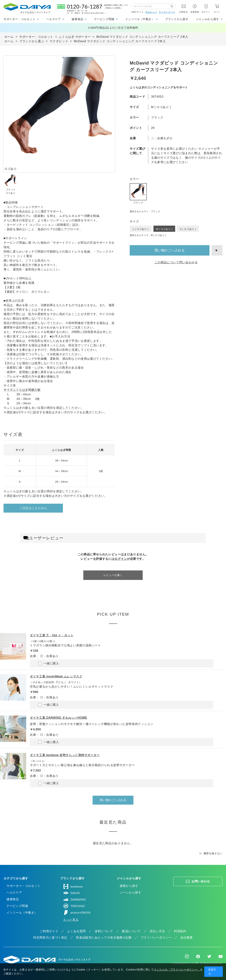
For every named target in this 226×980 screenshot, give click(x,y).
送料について (104, 931)
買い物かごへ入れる (170, 250)
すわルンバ (151, 12)
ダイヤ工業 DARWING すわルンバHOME (59, 718)
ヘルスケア (14, 892)
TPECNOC (74, 906)
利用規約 (180, 931)
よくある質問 (76, 931)
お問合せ (184, 12)
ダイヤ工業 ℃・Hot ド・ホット (52, 635)
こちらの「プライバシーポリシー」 (178, 970)
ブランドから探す (177, 19)
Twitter (209, 956)
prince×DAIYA (77, 912)
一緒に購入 (49, 664)
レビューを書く (113, 575)
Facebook (198, 956)
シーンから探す (130, 892)
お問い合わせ (201, 881)
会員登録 (195, 12)
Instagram (187, 956)
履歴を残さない (213, 853)
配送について (131, 931)
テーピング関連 (17, 906)
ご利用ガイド (49, 931)
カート (217, 12)
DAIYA (71, 893)
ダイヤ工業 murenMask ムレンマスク (56, 676)
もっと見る (71, 920)
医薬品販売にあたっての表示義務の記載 (104, 938)
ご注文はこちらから (33, 508)
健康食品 (13, 899)
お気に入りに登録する (217, 250)
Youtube (221, 956)
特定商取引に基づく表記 (50, 938)
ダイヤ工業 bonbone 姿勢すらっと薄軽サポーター (65, 755)
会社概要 (187, 938)
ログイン (206, 12)
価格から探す (129, 886)
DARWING (74, 899)
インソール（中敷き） (22, 913)
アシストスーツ (167, 12)
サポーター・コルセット (23, 886)
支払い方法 (157, 931)
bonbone (73, 886)
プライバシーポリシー (156, 938)
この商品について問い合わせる (176, 262)
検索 (173, 6)
